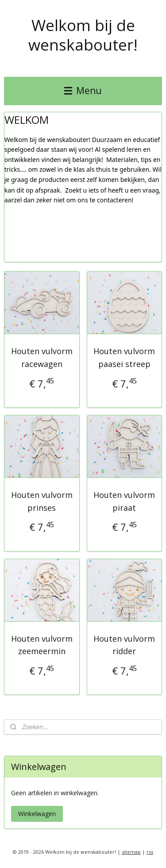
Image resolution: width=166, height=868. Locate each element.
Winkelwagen (37, 814)
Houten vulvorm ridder (124, 645)
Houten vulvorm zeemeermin (42, 645)
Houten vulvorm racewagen (42, 357)
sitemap (131, 852)
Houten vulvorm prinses (42, 501)
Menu (83, 91)
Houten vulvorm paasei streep (124, 357)
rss (150, 852)
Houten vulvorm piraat (124, 501)
